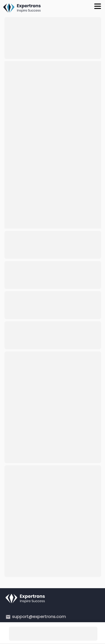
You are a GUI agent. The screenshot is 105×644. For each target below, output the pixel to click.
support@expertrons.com (39, 617)
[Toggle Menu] (98, 6)
